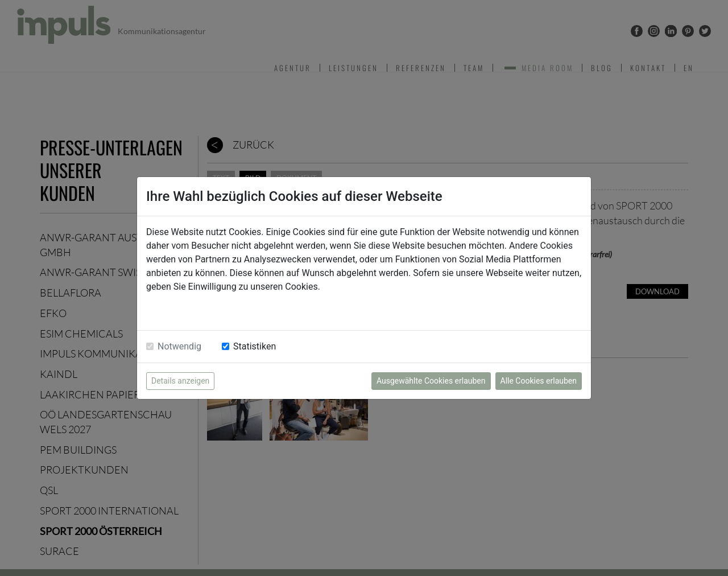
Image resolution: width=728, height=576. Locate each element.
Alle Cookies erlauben (539, 381)
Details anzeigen (180, 381)
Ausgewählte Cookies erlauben (431, 381)
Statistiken (255, 346)
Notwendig (179, 346)
